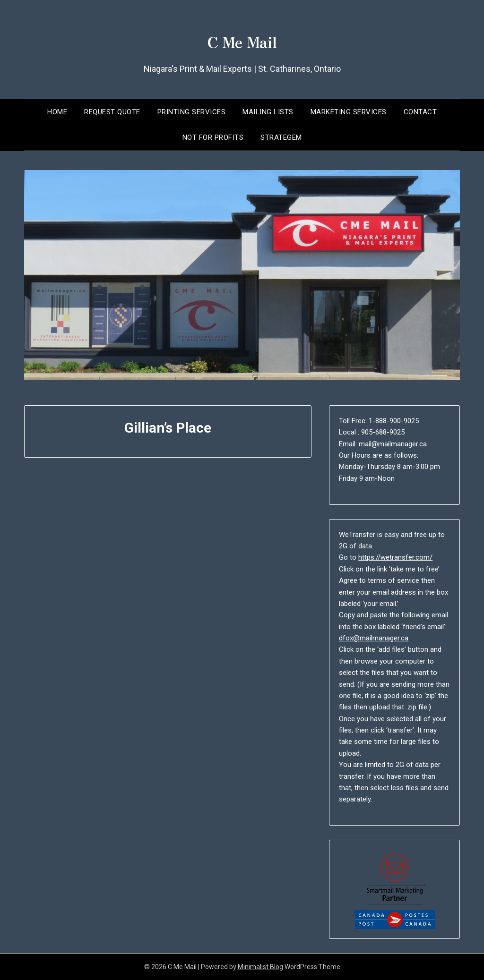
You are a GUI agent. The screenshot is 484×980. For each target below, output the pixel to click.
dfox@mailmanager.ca (374, 638)
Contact (420, 112)
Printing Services (192, 112)
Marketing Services (349, 112)
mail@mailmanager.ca (393, 444)
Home (57, 112)
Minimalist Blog (260, 967)
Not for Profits (213, 137)
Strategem (281, 137)
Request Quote (112, 112)
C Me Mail (242, 38)
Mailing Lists (268, 112)
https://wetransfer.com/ (395, 557)
